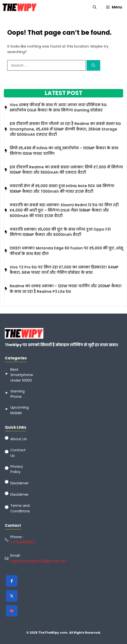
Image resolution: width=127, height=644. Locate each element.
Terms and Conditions (20, 508)
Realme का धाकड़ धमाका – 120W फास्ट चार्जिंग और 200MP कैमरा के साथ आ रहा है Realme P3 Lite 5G (66, 289)
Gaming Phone (17, 394)
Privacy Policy (17, 469)
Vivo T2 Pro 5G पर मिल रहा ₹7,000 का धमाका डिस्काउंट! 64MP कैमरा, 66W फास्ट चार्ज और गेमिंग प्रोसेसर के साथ (64, 270)
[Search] (93, 65)
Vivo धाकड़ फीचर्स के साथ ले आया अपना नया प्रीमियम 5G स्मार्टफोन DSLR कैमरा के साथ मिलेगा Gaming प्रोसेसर (58, 108)
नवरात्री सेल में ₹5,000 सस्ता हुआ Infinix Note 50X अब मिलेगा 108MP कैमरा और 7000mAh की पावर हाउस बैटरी (62, 189)
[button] (95, 7)
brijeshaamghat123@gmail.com (39, 561)
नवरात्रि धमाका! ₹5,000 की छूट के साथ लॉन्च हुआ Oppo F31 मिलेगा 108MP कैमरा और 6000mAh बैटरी (60, 232)
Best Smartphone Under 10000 (22, 375)
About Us (19, 439)
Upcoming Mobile (20, 410)
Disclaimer (20, 483)
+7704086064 (23, 542)
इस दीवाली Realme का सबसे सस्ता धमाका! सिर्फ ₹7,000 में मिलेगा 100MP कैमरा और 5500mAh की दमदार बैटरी (66, 170)
